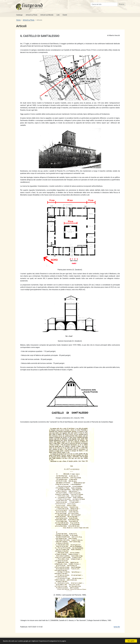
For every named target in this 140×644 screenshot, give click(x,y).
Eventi (65, 15)
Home (18, 20)
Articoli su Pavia (32, 15)
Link (58, 15)
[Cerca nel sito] (104, 4)
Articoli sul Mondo (47, 15)
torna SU (117, 627)
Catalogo (19, 15)
